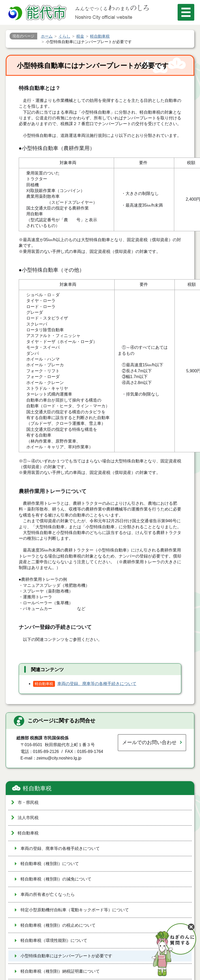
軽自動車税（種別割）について (50, 864)
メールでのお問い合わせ (149, 742)
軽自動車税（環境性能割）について (54, 940)
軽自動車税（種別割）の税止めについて (58, 925)
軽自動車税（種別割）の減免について (56, 879)
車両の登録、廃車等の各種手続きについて (97, 684)
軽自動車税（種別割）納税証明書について (60, 971)
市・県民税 (28, 802)
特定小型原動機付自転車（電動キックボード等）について (75, 910)
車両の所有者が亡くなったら (48, 894)
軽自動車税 (37, 788)
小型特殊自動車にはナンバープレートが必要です (66, 956)
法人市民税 (28, 818)
